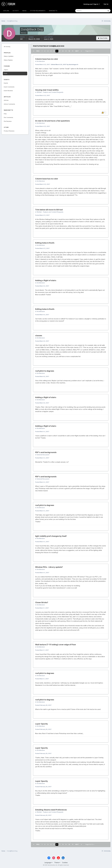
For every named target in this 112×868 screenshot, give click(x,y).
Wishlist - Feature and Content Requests (50, 92)
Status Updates (9, 56)
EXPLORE (6, 11)
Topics (6, 70)
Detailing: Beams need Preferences (51, 810)
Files (5, 114)
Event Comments (9, 87)
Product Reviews (9, 131)
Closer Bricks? (42, 602)
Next (77, 51)
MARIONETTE (53, 11)
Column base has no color (47, 59)
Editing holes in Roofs (45, 243)
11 (73, 51)
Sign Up (106, 4)
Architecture (41, 61)
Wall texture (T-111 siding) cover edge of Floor (56, 645)
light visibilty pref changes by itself (51, 536)
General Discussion (43, 455)
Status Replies (8, 60)
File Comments (8, 117)
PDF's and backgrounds (46, 452)
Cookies (65, 863)
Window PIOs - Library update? (49, 567)
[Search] (84, 11)
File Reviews (8, 121)
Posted (43, 64)
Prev (38, 51)
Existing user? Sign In (92, 4)
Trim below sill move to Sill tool (49, 210)
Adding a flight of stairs (46, 280)
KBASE (24, 11)
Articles (6, 100)
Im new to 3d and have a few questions (52, 121)
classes (39, 336)
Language (48, 863)
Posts (6, 73)
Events (6, 83)
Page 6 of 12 (90, 51)
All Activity (7, 47)
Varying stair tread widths (47, 90)
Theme (57, 863)
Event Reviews (8, 91)
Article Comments (9, 104)
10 (69, 51)
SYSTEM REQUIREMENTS (38, 11)
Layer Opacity (41, 724)
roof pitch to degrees (45, 371)
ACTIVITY (16, 11)
